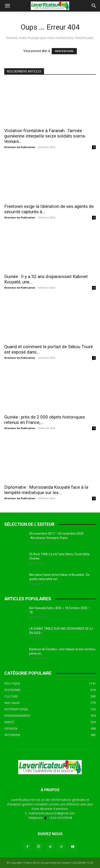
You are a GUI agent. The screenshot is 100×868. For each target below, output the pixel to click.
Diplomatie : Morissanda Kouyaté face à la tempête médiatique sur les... (46, 490)
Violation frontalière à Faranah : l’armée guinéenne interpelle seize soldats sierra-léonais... (45, 136)
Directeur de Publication (20, 147)
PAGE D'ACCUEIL (64, 51)
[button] (7, 6)
